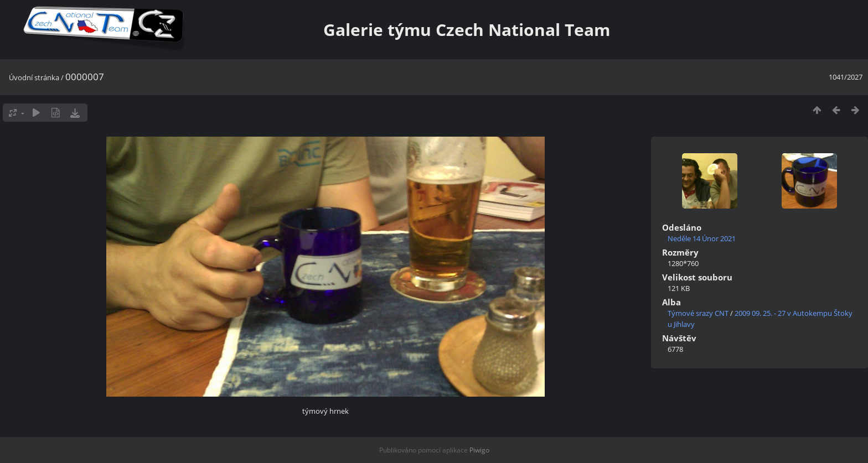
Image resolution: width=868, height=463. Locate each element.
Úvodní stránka (34, 77)
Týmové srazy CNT (698, 313)
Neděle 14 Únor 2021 (702, 238)
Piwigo (479, 450)
